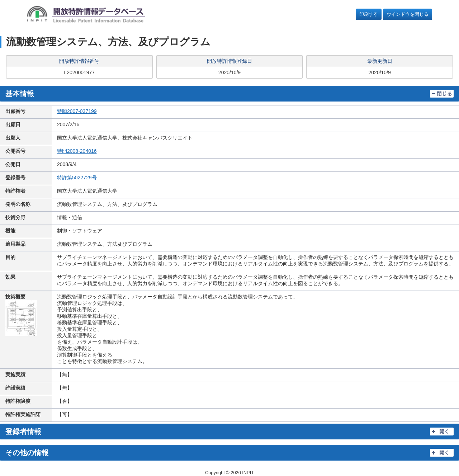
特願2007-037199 (77, 111)
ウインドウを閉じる (408, 14)
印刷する (369, 14)
